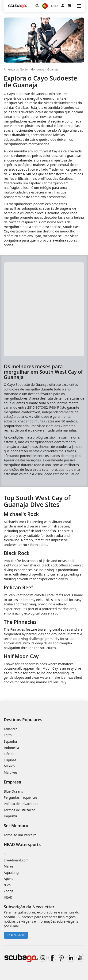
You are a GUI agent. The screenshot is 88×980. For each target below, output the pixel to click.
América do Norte (16, 69)
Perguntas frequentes (21, 797)
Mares (9, 866)
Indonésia (11, 748)
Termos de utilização (20, 810)
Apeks (8, 879)
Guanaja (53, 69)
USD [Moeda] (54, 6)
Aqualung (11, 873)
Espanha (10, 741)
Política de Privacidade (21, 804)
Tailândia (11, 729)
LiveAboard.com (16, 860)
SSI (6, 854)
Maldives (11, 772)
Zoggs (8, 891)
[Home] (18, 6)
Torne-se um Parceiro (20, 835)
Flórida (9, 754)
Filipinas (10, 760)
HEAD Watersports (22, 844)
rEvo (7, 885)
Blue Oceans (13, 791)
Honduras (37, 69)
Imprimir (11, 816)
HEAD (8, 897)
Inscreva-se (16, 935)
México (9, 766)
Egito (8, 735)
